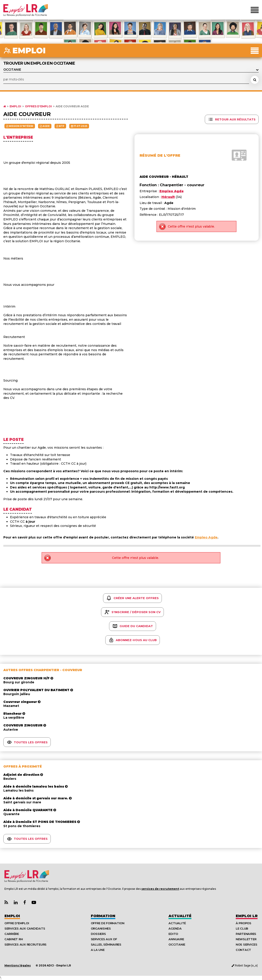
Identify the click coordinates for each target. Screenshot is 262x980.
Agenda (175, 928)
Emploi (15, 106)
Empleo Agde (206, 537)
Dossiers (98, 934)
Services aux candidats (25, 928)
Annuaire (176, 939)
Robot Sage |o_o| (245, 965)
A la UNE (98, 950)
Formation (103, 916)
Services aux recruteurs (25, 944)
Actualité (180, 916)
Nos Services (247, 944)
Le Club (242, 928)
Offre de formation (108, 923)
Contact (243, 950)
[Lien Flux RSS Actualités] (6, 903)
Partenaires (246, 934)
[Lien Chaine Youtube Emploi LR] (34, 903)
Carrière (12, 934)
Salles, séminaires (106, 944)
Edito (173, 934)
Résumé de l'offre (160, 155)
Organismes (101, 928)
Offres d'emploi (38, 106)
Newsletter (246, 939)
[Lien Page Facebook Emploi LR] (25, 903)
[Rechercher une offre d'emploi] (255, 80)
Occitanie (177, 944)
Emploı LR (247, 916)
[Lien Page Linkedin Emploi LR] (16, 903)
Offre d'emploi (17, 923)
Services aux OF (104, 939)
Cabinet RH (14, 939)
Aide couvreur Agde (72, 106)
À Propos (244, 923)
